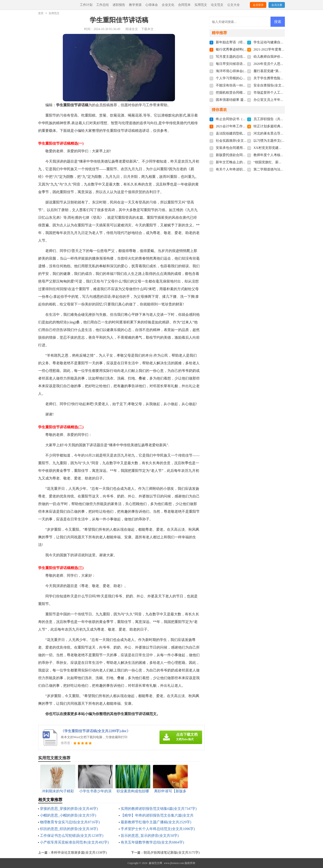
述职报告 (119, 5)
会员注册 (277, 5)
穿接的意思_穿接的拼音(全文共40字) (69, 809)
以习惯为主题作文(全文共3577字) (278, 141)
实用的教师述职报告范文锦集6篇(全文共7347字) (159, 809)
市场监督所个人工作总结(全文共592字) (282, 93)
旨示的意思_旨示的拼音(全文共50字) (150, 836)
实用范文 (201, 5)
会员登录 (258, 5)
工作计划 (86, 5)
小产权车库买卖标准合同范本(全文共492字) (74, 842)
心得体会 (152, 5)
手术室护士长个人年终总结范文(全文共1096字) (158, 829)
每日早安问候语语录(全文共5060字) (242, 64)
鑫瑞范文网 (155, 863)
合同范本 (184, 5)
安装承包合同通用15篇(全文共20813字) (245, 148)
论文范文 (217, 5)
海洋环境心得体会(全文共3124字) (240, 71)
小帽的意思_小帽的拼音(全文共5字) (68, 815)
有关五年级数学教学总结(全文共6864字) (152, 842)
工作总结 (103, 5)
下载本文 (147, 29)
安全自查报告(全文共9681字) (275, 85)
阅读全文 (132, 29)
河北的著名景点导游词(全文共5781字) (282, 133)
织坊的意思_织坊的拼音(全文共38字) (69, 829)
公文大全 (234, 5)
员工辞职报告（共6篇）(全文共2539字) (282, 119)
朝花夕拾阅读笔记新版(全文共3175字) (172, 853)
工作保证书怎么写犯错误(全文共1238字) (72, 836)
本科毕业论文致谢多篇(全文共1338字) (79, 853)
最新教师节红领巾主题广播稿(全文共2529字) (156, 822)
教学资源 (135, 5)
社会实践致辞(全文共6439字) (237, 141)
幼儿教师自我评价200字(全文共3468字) (282, 57)
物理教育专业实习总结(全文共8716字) (70, 822)
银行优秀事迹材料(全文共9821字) (240, 49)
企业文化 (168, 5)
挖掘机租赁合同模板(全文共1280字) (242, 93)
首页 (41, 13)
